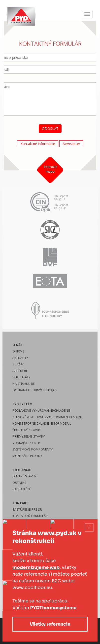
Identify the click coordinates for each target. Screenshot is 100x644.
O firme (18, 351)
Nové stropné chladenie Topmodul (42, 423)
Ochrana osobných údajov (35, 390)
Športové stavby (27, 430)
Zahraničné (22, 489)
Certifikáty (21, 377)
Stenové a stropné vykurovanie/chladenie (48, 417)
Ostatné (19, 483)
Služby (18, 364)
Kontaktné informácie (37, 144)
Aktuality (20, 358)
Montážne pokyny (27, 456)
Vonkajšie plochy (27, 443)
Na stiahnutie (24, 384)
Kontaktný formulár (30, 516)
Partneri (20, 371)
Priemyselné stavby (29, 436)
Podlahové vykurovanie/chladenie (41, 410)
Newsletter (71, 144)
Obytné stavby (24, 476)
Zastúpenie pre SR (27, 509)
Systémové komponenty (33, 449)
